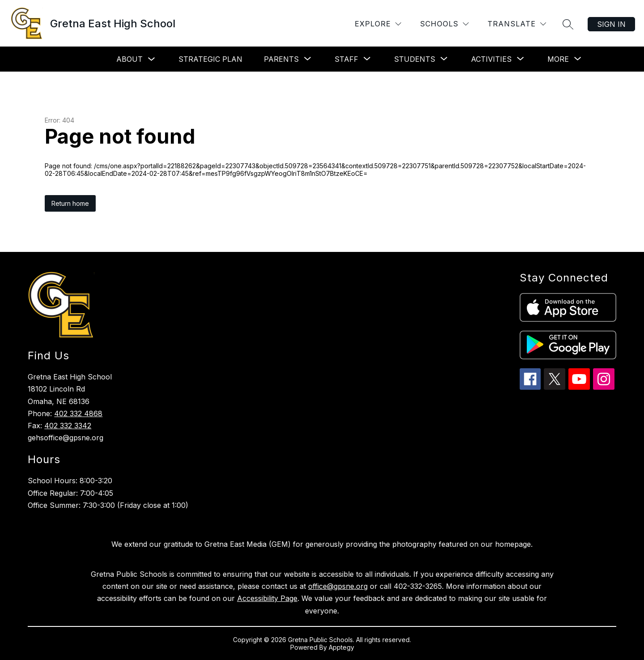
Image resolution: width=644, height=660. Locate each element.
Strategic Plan (210, 59)
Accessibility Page (267, 598)
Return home (70, 203)
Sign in (611, 24)
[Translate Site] (517, 24)
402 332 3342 (68, 426)
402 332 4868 (78, 413)
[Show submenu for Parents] (281, 59)
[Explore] (378, 24)
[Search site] (568, 24)
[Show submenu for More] (558, 59)
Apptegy (341, 647)
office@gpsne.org (338, 586)
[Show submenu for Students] (415, 59)
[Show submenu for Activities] (491, 59)
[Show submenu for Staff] (346, 59)
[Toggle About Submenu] (152, 59)
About (129, 59)
